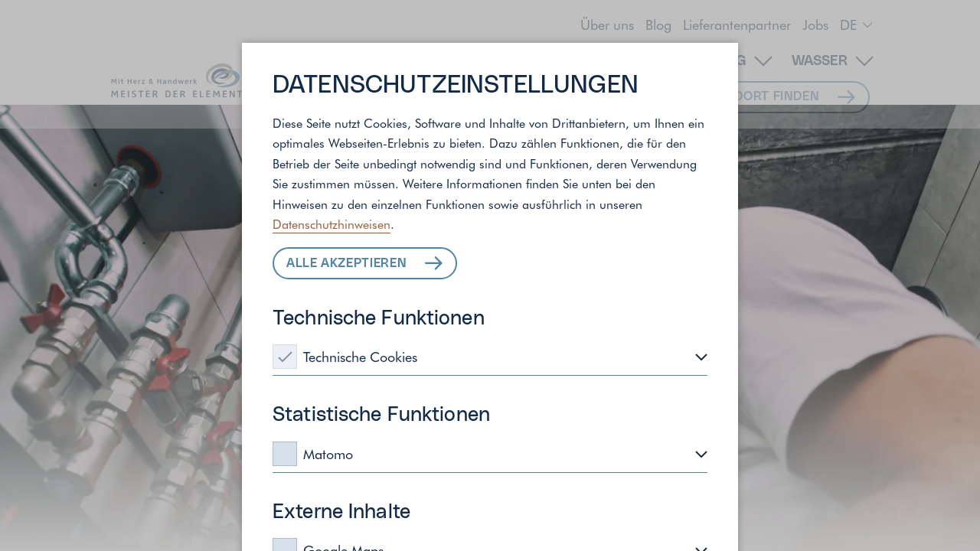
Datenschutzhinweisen (332, 223)
